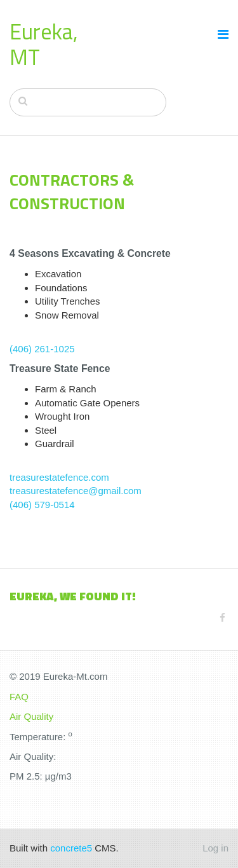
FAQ (19, 697)
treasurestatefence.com (59, 477)
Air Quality (31, 716)
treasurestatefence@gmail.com (76, 491)
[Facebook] (222, 618)
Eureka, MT (44, 44)
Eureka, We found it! (73, 596)
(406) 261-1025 (42, 349)
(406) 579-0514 (42, 505)
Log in (215, 848)
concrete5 (71, 848)
